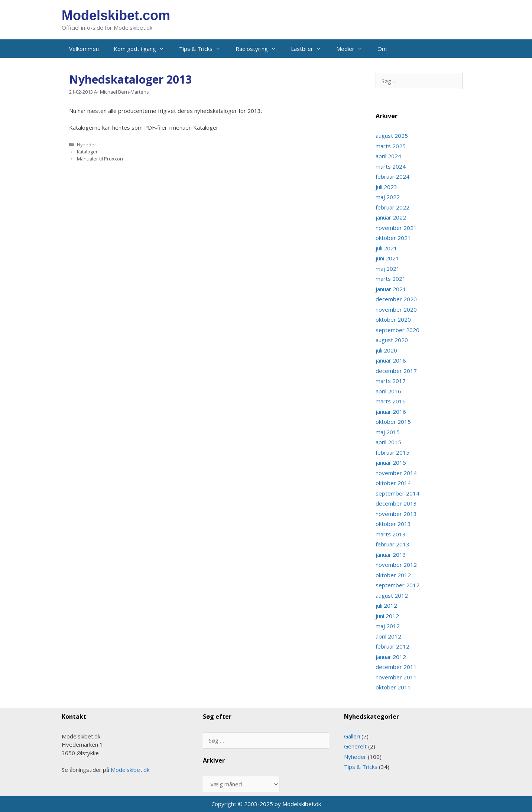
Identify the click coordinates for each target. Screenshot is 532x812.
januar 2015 (391, 462)
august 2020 (392, 340)
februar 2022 (392, 207)
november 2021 (396, 228)
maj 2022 (388, 197)
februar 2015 (392, 452)
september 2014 (398, 493)
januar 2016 (391, 412)
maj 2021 (388, 269)
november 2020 (396, 309)
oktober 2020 (393, 319)
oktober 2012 (393, 575)
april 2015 (388, 442)
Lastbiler (310, 49)
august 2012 (392, 595)
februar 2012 (392, 646)
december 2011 (396, 667)
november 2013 (396, 514)
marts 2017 (391, 381)
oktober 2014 (393, 483)
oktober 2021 (393, 238)
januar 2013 (391, 555)
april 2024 (388, 156)
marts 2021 (391, 279)
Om (382, 49)
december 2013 (396, 503)
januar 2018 (391, 360)
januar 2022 (391, 217)
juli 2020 (386, 350)
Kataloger (87, 152)
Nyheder (87, 144)
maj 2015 (388, 432)
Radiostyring (259, 49)
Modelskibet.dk (130, 770)
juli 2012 (386, 605)
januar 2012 (391, 657)
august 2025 (392, 136)
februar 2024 (392, 176)
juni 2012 (387, 616)
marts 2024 (391, 166)
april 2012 (388, 636)
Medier (353, 49)
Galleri (352, 736)
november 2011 (396, 677)
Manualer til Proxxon (100, 159)
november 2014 (396, 473)
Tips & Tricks (204, 49)
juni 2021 (387, 258)
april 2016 (388, 391)
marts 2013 (391, 534)
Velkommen (84, 49)
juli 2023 (386, 187)
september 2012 (398, 585)
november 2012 (396, 565)
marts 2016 (391, 401)
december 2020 (396, 299)
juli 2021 (386, 248)
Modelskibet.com (116, 15)
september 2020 (398, 330)
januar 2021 (391, 289)
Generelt (355, 746)
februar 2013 (392, 544)
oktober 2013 (393, 524)
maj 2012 (388, 626)
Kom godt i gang (143, 49)
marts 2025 (391, 146)
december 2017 (396, 371)
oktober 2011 (393, 687)
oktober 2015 (393, 422)
